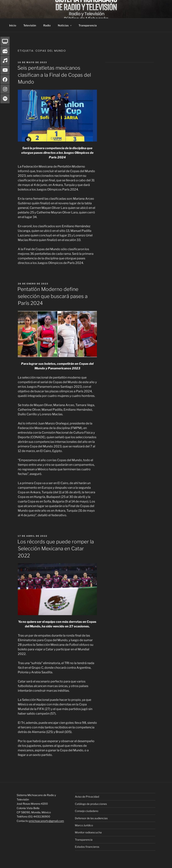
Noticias (65, 25)
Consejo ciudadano (87, 811)
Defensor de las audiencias (91, 818)
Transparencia (88, 25)
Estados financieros (87, 847)
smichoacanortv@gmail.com (46, 821)
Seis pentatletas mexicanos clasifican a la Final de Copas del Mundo (54, 75)
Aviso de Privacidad (87, 797)
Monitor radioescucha (88, 832)
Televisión (30, 25)
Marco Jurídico (84, 825)
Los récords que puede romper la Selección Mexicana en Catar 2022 (56, 549)
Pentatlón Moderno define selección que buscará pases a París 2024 (52, 296)
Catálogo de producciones (91, 804)
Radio (47, 25)
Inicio (13, 25)
